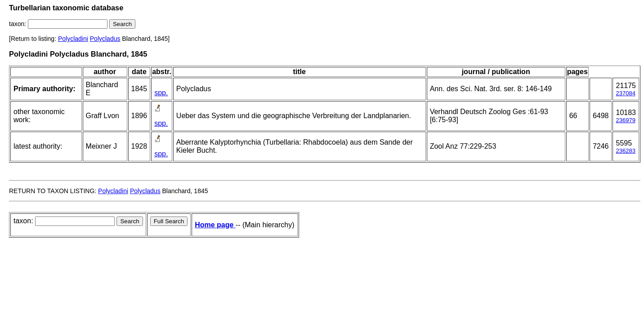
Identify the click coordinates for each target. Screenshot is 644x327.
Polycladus (105, 39)
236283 (625, 151)
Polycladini (73, 39)
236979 (625, 120)
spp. (161, 93)
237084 (625, 93)
